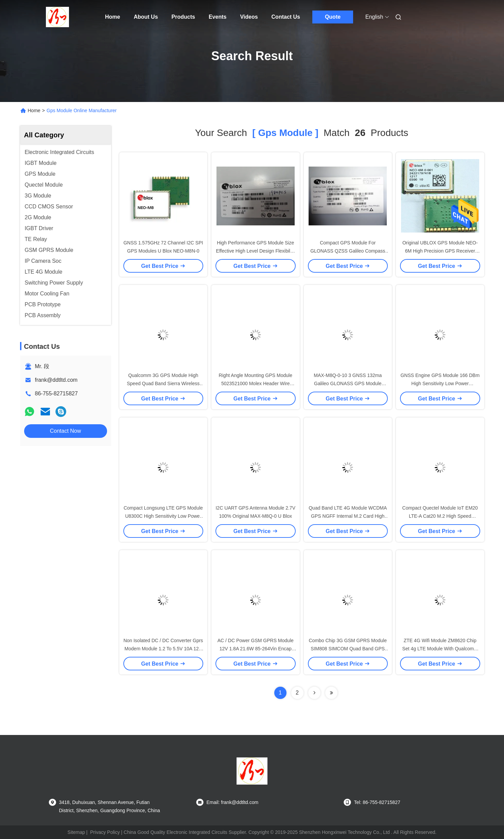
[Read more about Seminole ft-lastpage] (331, 693)
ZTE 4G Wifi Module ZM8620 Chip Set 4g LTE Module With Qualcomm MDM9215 (440, 649)
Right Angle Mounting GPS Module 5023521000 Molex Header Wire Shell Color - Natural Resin (256, 383)
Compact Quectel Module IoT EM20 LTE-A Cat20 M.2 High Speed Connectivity (440, 516)
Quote (333, 17)
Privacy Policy (105, 832)
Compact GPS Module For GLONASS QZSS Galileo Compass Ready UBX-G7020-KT (348, 251)
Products (183, 17)
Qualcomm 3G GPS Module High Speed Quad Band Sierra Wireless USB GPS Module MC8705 (163, 383)
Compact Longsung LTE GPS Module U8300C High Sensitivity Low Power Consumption (163, 516)
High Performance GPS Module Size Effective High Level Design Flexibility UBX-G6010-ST (256, 251)
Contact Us (286, 17)
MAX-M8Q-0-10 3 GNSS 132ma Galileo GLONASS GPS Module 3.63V (348, 383)
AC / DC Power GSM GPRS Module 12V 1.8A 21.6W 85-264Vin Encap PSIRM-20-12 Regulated (256, 649)
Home (112, 17)
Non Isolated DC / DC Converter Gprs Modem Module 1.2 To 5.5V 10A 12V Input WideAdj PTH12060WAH (163, 649)
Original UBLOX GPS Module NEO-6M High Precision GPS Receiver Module (440, 251)
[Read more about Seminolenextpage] (314, 693)
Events (218, 17)
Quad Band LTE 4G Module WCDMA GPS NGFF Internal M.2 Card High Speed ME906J (348, 516)
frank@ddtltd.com (56, 380)
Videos (249, 17)
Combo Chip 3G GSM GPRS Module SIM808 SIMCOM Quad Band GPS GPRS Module (348, 649)
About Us (146, 17)
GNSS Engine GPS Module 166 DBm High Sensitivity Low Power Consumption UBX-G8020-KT (440, 383)
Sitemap (76, 832)
